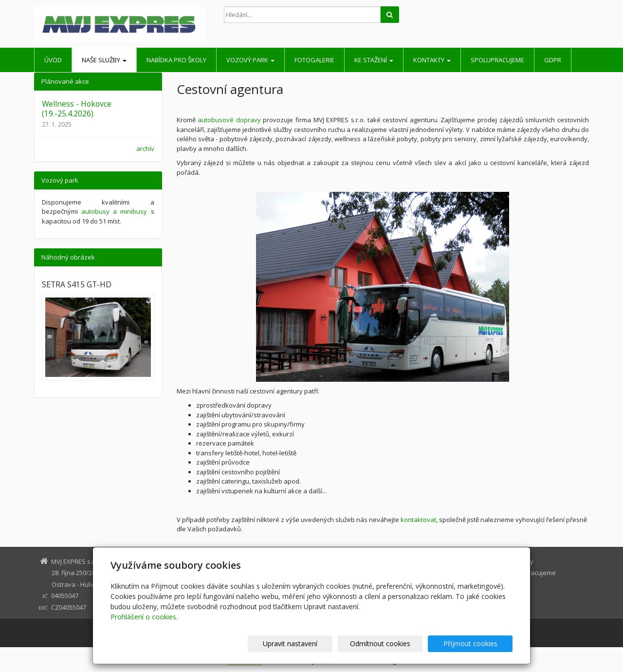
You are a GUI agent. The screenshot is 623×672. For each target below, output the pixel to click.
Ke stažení (374, 60)
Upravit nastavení (316, 644)
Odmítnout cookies (396, 644)
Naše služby (104, 60)
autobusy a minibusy (114, 211)
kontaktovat (418, 520)
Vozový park (250, 60)
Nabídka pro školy (176, 60)
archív (145, 149)
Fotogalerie (314, 60)
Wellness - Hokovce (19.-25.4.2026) (77, 109)
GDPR (553, 60)
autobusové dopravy (229, 120)
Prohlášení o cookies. (144, 617)
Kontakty (432, 60)
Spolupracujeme (497, 60)
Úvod (53, 60)
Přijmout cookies (475, 644)
